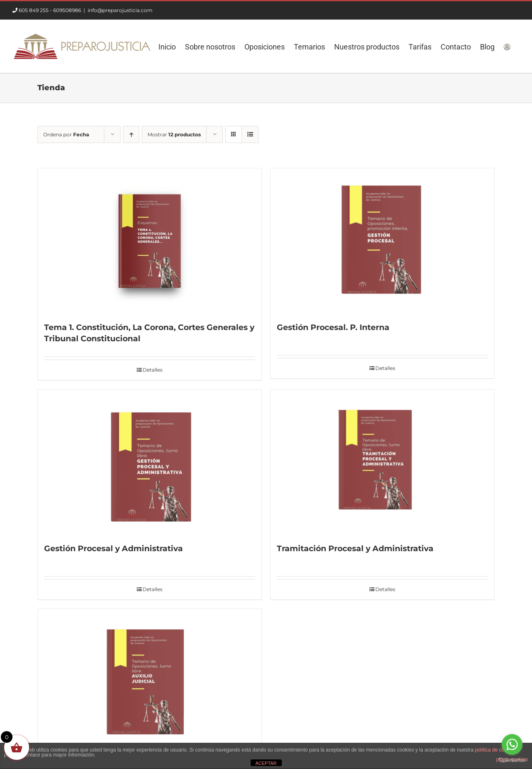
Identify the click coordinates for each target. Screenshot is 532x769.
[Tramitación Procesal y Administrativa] (382, 462)
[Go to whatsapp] (512, 744)
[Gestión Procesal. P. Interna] (382, 241)
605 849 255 (34, 10)
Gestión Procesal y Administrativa (113, 548)
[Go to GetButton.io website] (512, 760)
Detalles (153, 370)
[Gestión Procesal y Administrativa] (150, 462)
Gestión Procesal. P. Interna (333, 327)
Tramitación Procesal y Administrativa (355, 548)
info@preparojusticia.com (120, 10)
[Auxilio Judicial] (150, 682)
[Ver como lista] (250, 134)
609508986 (67, 10)
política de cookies (496, 750)
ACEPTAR (266, 763)
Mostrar (174, 134)
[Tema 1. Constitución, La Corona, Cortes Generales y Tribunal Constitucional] (150, 241)
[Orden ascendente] (131, 134)
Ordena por (66, 134)
